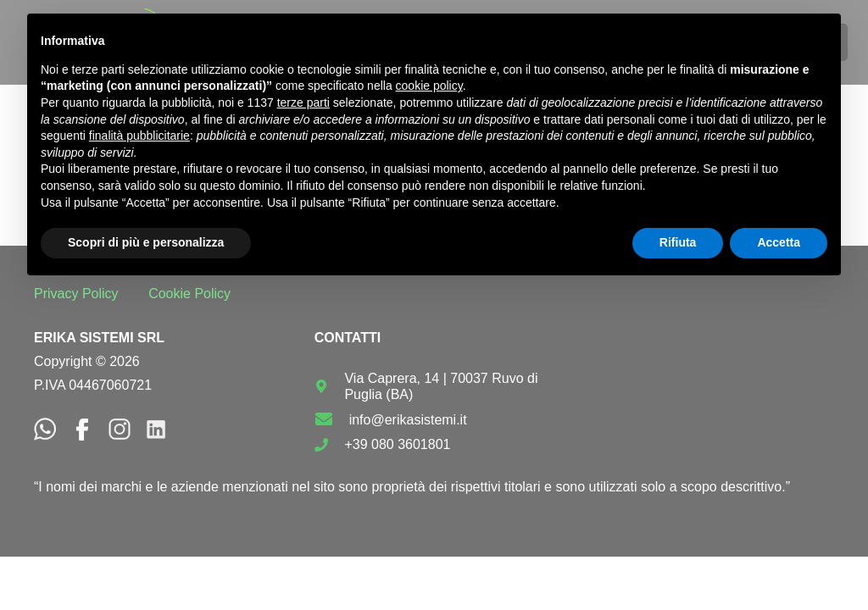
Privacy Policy (76, 294)
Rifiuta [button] (678, 242)
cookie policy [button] (429, 86)
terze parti (303, 103)
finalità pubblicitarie (139, 136)
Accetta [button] (779, 242)
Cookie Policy (189, 294)
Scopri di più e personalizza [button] (146, 242)
